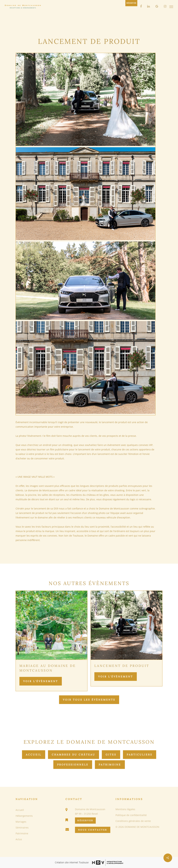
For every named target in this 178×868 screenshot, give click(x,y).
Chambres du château (74, 755)
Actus (19, 839)
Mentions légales (125, 809)
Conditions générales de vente (133, 821)
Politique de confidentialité (131, 815)
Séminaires (22, 828)
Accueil (34, 755)
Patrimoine (110, 765)
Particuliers (140, 755)
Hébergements (24, 816)
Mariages (21, 822)
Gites (111, 755)
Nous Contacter (93, 830)
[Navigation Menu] (171, 7)
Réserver (85, 820)
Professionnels (73, 765)
